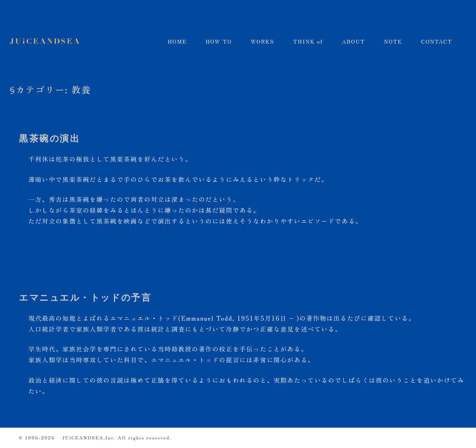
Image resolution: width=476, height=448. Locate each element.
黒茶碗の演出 (49, 139)
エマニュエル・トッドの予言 (85, 298)
